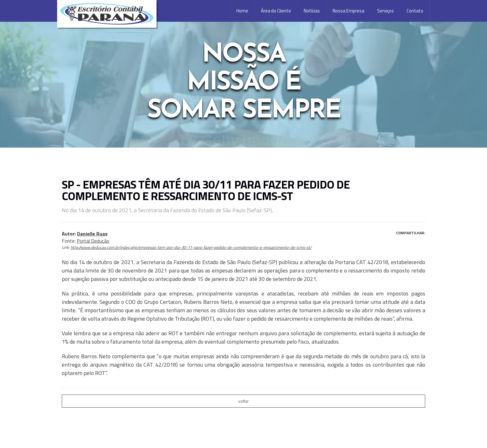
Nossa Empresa (348, 11)
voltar (243, 401)
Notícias (312, 11)
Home (242, 11)
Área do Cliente (276, 11)
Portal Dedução (93, 241)
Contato (415, 11)
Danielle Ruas (92, 234)
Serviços (385, 11)
